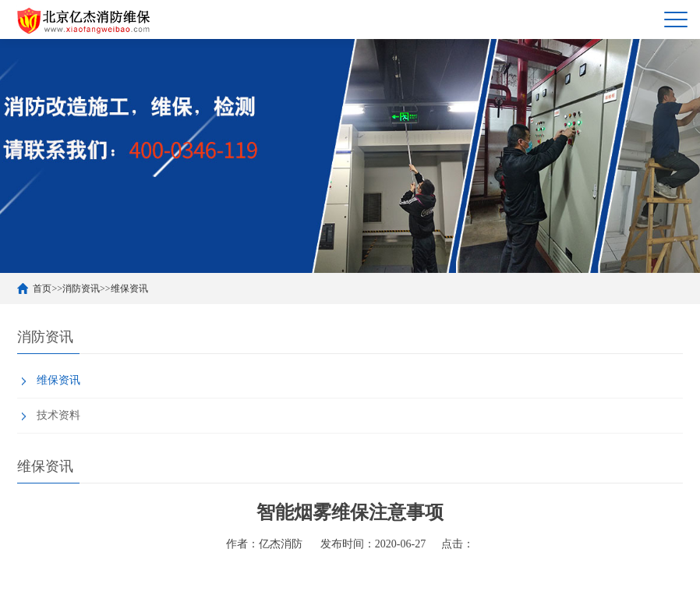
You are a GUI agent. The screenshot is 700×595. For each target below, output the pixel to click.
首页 (42, 289)
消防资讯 (81, 289)
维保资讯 (129, 289)
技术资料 (58, 415)
